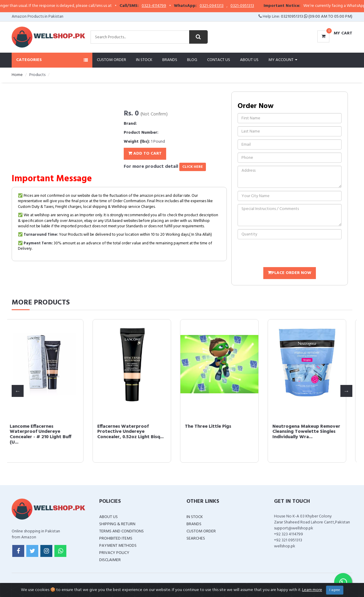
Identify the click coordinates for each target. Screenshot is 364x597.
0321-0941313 (221, 6)
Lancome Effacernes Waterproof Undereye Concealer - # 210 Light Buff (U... (47, 434)
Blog (192, 60)
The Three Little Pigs (215, 427)
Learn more (312, 590)
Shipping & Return (117, 524)
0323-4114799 (163, 6)
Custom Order (111, 60)
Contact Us (219, 60)
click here (193, 167)
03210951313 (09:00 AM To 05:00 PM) (317, 17)
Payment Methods (118, 546)
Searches (196, 539)
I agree (335, 590)
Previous (18, 391)
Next (346, 391)
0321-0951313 (252, 6)
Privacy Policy (114, 553)
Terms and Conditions (121, 531)
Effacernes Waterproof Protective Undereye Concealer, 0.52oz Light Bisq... (137, 432)
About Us (249, 60)
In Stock (144, 60)
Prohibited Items (116, 539)
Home (17, 75)
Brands (170, 60)
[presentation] (283, 254)
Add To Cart (145, 154)
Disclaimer (110, 560)
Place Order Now (290, 273)
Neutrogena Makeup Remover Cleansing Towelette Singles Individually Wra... (313, 432)
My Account (283, 60)
